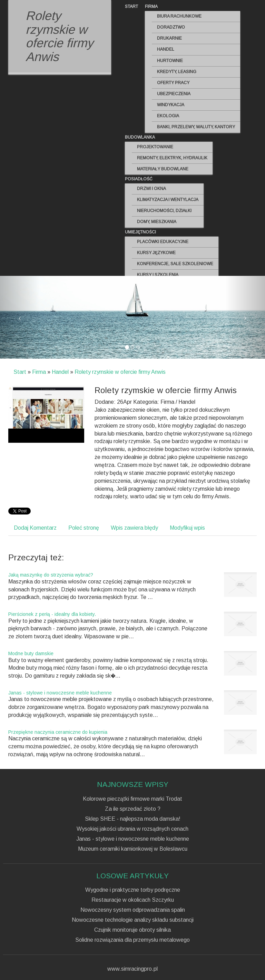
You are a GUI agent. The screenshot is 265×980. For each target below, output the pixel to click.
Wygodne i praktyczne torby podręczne (133, 890)
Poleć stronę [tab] (84, 528)
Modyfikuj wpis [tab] (187, 528)
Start (20, 372)
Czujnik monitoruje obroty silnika (132, 930)
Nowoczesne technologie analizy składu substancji (133, 920)
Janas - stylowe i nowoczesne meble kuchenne (60, 693)
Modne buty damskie (31, 653)
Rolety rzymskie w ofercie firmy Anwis (120, 372)
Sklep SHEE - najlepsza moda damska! (133, 819)
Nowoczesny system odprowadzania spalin (133, 910)
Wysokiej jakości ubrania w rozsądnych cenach (132, 829)
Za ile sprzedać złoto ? (133, 809)
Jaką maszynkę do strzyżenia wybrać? (51, 575)
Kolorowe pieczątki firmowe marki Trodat (132, 799)
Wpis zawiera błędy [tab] (134, 528)
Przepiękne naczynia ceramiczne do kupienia (58, 732)
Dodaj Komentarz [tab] (35, 528)
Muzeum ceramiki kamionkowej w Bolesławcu (133, 849)
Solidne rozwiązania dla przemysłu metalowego (132, 940)
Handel (60, 372)
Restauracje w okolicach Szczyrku (133, 900)
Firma (39, 372)
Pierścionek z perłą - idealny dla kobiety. (52, 614)
